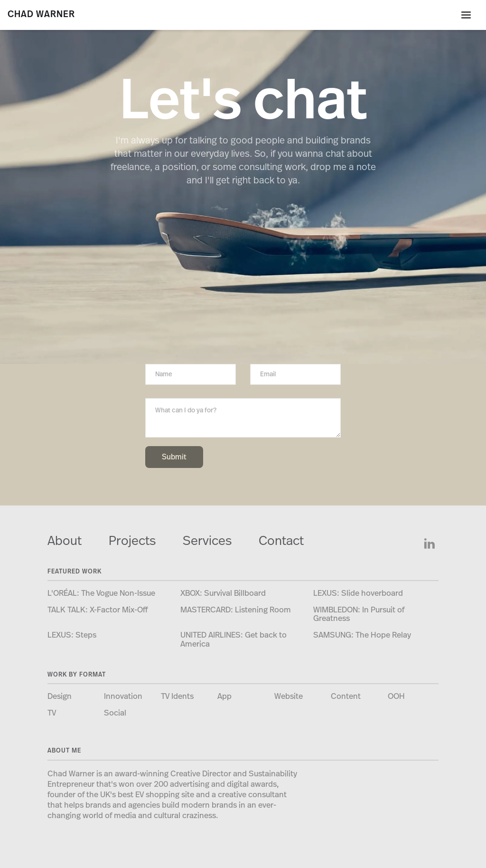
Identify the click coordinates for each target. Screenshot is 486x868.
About (65, 541)
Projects (132, 541)
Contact (281, 541)
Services (207, 541)
